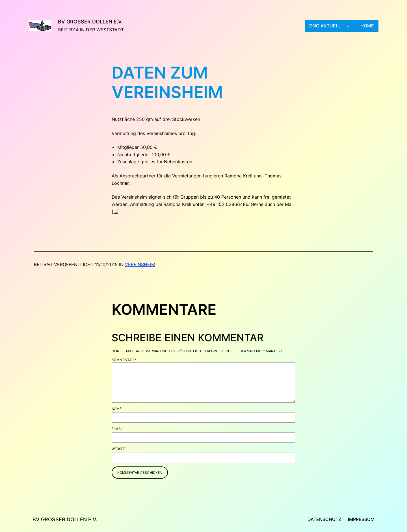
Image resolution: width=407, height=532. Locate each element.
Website (119, 449)
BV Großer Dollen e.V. (90, 22)
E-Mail (118, 429)
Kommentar (124, 360)
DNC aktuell (325, 26)
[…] (115, 211)
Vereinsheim (140, 264)
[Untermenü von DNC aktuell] (348, 26)
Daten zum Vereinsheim (167, 83)
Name (117, 409)
